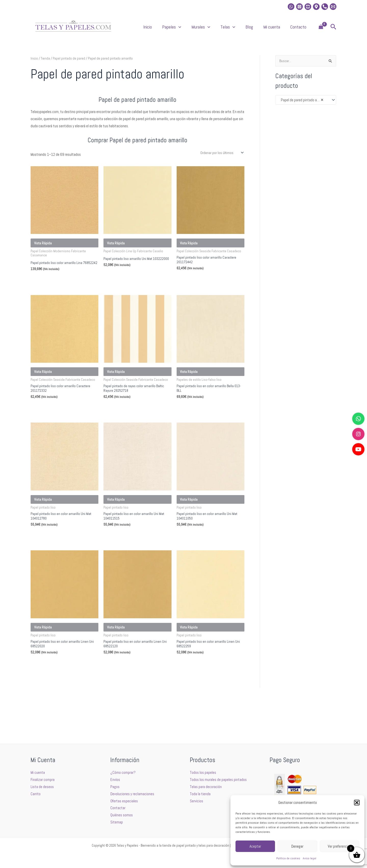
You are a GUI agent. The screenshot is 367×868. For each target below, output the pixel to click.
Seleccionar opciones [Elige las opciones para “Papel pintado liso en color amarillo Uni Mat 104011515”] (127, 570)
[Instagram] (299, 7)
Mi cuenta (279, 29)
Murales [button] (224, 30)
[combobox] (306, 105)
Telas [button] (246, 30)
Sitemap (117, 822)
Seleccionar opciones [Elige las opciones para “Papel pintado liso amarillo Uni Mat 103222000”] (127, 291)
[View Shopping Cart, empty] (321, 30)
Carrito (36, 794)
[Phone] (325, 7)
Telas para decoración (206, 787)
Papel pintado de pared (69, 63)
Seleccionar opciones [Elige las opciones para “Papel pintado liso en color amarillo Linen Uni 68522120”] (127, 707)
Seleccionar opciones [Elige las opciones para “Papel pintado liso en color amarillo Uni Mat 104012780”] (54, 570)
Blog (262, 29)
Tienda (45, 63)
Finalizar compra (43, 780)
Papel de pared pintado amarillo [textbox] (303, 105)
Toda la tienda (200, 794)
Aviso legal (310, 858)
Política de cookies (288, 858)
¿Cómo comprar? (123, 772)
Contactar (118, 808)
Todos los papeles (203, 772)
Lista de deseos (42, 787)
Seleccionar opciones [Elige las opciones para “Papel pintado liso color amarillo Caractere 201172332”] (54, 432)
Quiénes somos (122, 815)
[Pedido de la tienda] (221, 158)
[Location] (316, 7)
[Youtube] (308, 7)
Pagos (115, 787)
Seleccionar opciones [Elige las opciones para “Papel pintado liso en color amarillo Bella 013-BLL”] (200, 432)
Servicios (196, 801)
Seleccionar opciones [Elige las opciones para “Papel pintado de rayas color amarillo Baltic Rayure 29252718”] (127, 432)
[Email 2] (333, 7)
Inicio (181, 29)
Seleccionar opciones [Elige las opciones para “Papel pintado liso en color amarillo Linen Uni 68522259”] (200, 707)
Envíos (115, 780)
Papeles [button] (200, 30)
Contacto (301, 29)
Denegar (297, 846)
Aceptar (255, 846)
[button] (357, 803)
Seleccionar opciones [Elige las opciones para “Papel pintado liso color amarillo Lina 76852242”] (54, 295)
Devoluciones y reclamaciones (132, 794)
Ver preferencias (339, 846)
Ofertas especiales (124, 801)
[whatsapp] (291, 7)
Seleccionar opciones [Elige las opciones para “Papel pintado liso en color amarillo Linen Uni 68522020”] (54, 707)
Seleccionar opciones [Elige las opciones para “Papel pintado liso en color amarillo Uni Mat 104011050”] (200, 570)
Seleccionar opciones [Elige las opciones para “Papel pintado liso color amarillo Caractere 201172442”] (200, 291)
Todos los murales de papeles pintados (218, 780)
